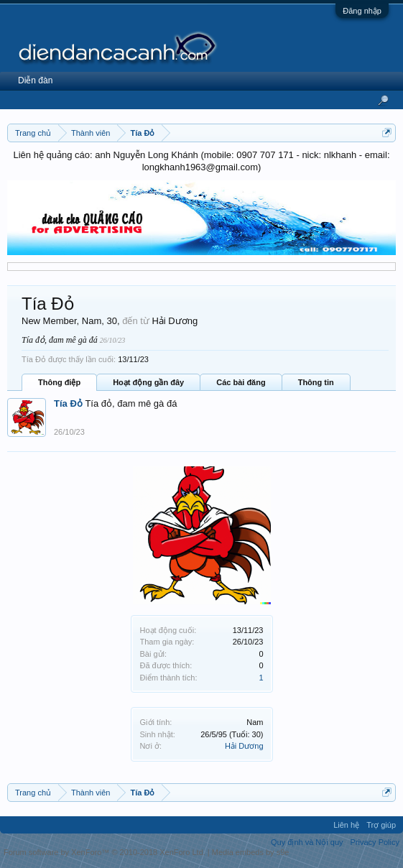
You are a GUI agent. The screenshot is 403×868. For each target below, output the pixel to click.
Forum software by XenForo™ (105, 852)
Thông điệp (59, 382)
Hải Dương (244, 746)
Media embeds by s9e (251, 852)
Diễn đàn (35, 80)
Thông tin (316, 382)
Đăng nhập (362, 11)
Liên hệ (346, 825)
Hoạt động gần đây (148, 382)
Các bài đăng (241, 382)
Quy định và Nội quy (307, 842)
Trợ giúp (381, 825)
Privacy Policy (375, 842)
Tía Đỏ (68, 403)
